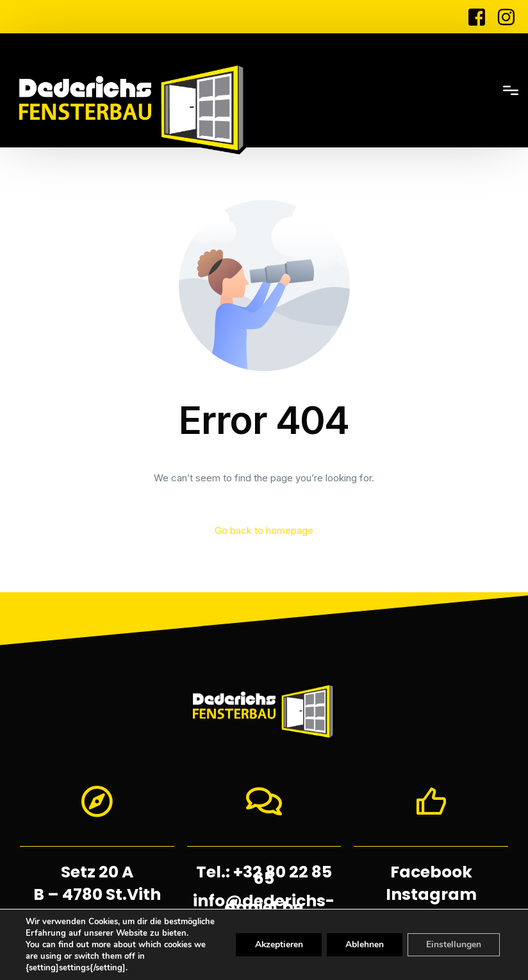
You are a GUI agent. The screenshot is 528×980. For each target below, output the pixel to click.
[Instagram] (503, 16)
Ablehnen (358, 939)
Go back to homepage (264, 531)
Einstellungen (451, 939)
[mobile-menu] (461, 90)
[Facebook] (477, 16)
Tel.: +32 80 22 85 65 (264, 875)
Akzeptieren (268, 939)
